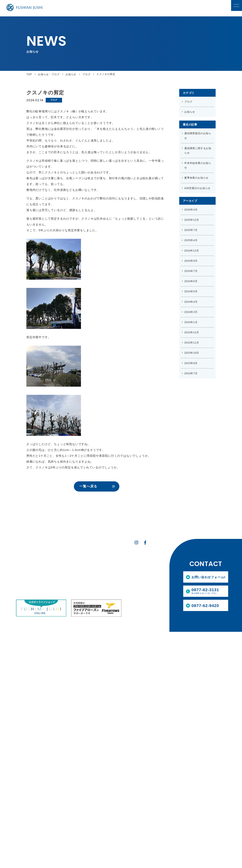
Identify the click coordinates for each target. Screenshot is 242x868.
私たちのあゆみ (25, 578)
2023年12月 (192, 332)
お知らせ (190, 112)
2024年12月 (192, 251)
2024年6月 (191, 281)
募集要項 (97, 578)
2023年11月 (192, 343)
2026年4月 (191, 210)
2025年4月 (191, 240)
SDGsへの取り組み (27, 573)
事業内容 (54, 561)
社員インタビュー (102, 568)
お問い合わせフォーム (207, 577)
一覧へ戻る (88, 486)
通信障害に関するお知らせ (198, 151)
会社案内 (21, 568)
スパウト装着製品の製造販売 (65, 573)
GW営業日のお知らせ (197, 188)
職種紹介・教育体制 (103, 573)
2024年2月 (191, 312)
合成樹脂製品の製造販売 (62, 568)
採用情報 (97, 561)
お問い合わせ (133, 568)
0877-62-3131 (210, 591)
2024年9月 (191, 261)
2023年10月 (192, 353)
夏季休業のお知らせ (196, 178)
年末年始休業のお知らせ (198, 165)
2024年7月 (191, 271)
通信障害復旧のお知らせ (198, 136)
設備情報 (21, 588)
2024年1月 (191, 322)
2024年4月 (191, 302)
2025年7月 (191, 230)
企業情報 (22, 561)
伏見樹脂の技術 (25, 583)
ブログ (54, 100)
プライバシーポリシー (139, 575)
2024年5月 (191, 291)
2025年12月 (192, 220)
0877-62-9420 (206, 605)
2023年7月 (191, 373)
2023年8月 (191, 363)
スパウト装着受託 (59, 578)
